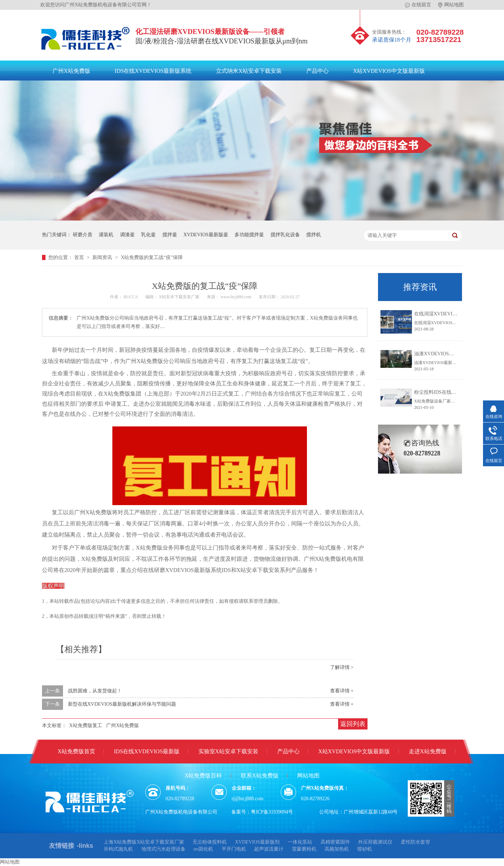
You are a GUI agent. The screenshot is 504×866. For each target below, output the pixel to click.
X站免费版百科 (203, 776)
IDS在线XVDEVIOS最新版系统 (153, 71)
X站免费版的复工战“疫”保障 (152, 257)
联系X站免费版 (260, 776)
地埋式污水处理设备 (163, 849)
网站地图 (451, 5)
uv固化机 (203, 849)
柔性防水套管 (415, 842)
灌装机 (106, 235)
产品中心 (317, 71)
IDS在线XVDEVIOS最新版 (147, 751)
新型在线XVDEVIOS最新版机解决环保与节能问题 (122, 704)
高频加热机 (337, 849)
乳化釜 (148, 235)
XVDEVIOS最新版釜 (206, 235)
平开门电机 (234, 849)
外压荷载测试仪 (375, 842)
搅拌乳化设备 (285, 235)
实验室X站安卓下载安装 (229, 751)
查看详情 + (342, 691)
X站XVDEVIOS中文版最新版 (389, 71)
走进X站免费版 (428, 751)
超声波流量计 (269, 849)
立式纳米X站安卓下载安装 (249, 71)
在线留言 (418, 5)
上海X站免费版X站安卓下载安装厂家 (144, 842)
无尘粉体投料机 (210, 842)
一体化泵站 (300, 842)
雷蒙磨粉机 (304, 849)
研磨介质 (83, 235)
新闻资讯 (103, 257)
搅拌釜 (170, 235)
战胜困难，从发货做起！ (95, 691)
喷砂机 (365, 849)
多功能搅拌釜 (249, 235)
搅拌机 (314, 235)
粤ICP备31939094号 (272, 812)
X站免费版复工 (86, 725)
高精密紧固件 (335, 842)
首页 (80, 257)
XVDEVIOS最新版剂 (257, 842)
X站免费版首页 (76, 751)
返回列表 (353, 724)
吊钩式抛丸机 (118, 849)
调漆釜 (127, 235)
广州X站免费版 (71, 71)
